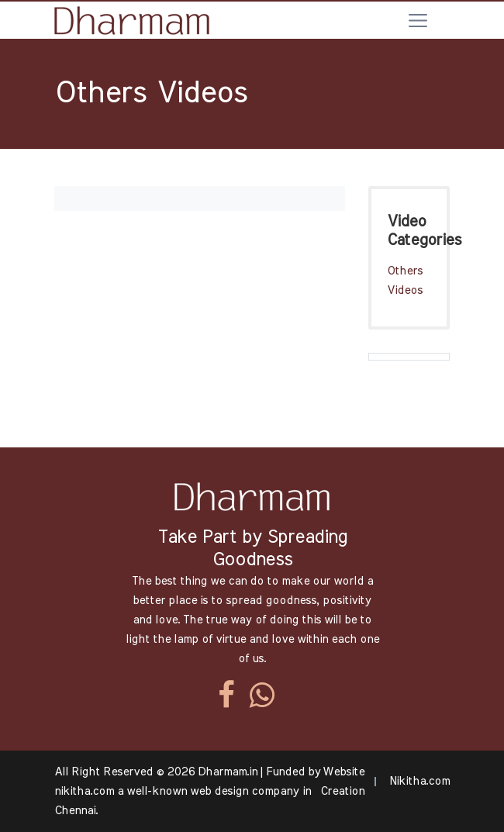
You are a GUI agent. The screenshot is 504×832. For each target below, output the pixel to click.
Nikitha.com (419, 781)
